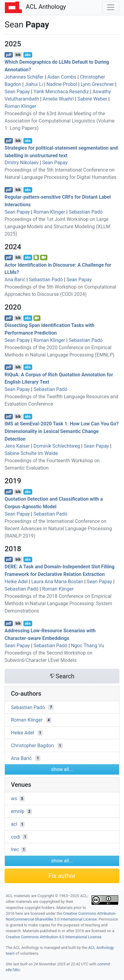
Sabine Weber (92, 99)
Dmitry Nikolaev (22, 163)
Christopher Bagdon (32, 746)
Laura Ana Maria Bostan (57, 582)
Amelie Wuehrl (58, 99)
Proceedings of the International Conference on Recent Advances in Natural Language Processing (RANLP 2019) (58, 529)
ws (14, 799)
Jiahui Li (34, 84)
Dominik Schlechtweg (57, 446)
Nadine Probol (62, 84)
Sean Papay (17, 92)
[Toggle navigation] (111, 7)
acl (14, 824)
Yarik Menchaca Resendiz (61, 92)
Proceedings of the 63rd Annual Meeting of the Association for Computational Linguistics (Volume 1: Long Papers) (60, 121)
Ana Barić (15, 280)
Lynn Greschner (97, 84)
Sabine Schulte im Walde (31, 453)
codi (15, 837)
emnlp (18, 811)
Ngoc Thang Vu (87, 646)
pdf (9, 55)
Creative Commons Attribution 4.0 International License (54, 937)
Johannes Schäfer (24, 77)
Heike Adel (16, 582)
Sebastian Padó (86, 212)
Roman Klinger (20, 106)
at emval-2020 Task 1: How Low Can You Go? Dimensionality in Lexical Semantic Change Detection (62, 431)
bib (18, 55)
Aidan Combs (62, 77)
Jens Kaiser (17, 446)
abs (28, 55)
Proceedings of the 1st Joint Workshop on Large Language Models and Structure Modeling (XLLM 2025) (57, 227)
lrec (15, 849)
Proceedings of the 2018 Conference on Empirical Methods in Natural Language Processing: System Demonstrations (58, 604)
